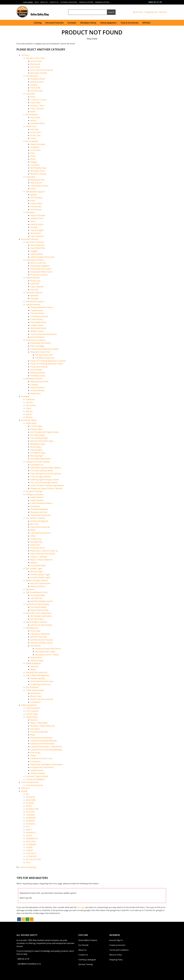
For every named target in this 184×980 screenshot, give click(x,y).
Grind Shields (36, 370)
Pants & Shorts (37, 224)
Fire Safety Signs (38, 435)
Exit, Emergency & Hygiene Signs (45, 432)
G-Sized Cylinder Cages (40, 577)
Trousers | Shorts (38, 100)
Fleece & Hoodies (38, 144)
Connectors (35, 761)
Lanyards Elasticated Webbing (44, 741)
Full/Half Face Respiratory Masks (45, 349)
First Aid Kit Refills (38, 566)
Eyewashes (35, 506)
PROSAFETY (31, 833)
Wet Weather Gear (39, 168)
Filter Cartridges (37, 346)
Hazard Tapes (32, 714)
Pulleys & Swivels (38, 773)
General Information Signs (42, 441)
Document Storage (34, 491)
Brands (24, 791)
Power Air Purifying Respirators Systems (48, 361)
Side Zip (29, 411)
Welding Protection (34, 379)
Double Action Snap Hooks (42, 767)
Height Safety (32, 717)
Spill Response (32, 628)
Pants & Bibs (36, 207)
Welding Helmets (38, 373)
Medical (34, 563)
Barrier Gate (36, 696)
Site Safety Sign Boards (41, 459)
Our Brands (83, 945)
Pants (33, 156)
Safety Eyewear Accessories (42, 257)
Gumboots (30, 399)
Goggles (34, 251)
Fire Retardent (32, 76)
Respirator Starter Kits (40, 352)
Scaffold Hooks (37, 770)
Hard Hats (35, 284)
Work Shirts (36, 233)
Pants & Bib (35, 88)
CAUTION (30, 812)
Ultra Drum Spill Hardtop (41, 625)
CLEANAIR (30, 815)
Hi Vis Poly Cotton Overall (42, 70)
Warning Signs (37, 456)
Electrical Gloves (37, 337)
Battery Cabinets (38, 586)
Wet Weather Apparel (35, 192)
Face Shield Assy (37, 245)
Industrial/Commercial (40, 527)
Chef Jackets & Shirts (39, 186)
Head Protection (33, 278)
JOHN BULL (31, 824)
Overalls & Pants (38, 123)
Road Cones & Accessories (42, 699)
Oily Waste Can (37, 465)
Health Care (31, 126)
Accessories (35, 693)
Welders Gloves (37, 331)
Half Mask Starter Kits (45, 358)
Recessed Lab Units (39, 512)
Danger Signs (36, 429)
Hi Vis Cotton (36, 61)
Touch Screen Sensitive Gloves (44, 334)
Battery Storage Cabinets (37, 580)
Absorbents (36, 646)
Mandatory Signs (38, 444)
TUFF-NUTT (31, 853)
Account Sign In (116, 940)
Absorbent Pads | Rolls (45, 652)
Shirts (33, 112)
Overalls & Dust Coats (35, 58)
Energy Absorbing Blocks (41, 738)
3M (27, 794)
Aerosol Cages (37, 572)
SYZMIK (29, 847)
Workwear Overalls (39, 73)
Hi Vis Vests (35, 150)
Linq (28, 862)
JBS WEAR (30, 821)
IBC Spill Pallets (37, 619)
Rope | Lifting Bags (39, 723)
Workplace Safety (88, 23)
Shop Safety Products (88, 940)
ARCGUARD (31, 800)
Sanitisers (35, 666)
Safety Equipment (108, 23)
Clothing (38, 23)
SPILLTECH (31, 842)
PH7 (28, 827)
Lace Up (29, 402)
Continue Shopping (28, 867)
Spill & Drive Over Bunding (37, 604)
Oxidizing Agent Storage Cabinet (45, 480)
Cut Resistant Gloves (39, 316)
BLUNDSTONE (32, 809)
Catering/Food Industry (41, 533)
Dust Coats (35, 67)
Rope (33, 735)
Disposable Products (35, 260)
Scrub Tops (35, 135)
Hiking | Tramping (39, 557)
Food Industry (32, 115)
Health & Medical (33, 663)
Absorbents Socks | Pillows (47, 655)
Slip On (29, 414)
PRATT (29, 830)
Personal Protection (55, 23)
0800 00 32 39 (23, 959)
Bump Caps (35, 281)
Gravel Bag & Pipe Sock (40, 684)
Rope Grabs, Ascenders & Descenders (47, 764)
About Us (44, 2)
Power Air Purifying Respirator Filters (47, 364)
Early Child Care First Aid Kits (43, 554)
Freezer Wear (36, 203)
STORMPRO (31, 845)
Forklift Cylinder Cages (40, 575)
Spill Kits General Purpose (42, 640)
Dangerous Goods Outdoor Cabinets (46, 488)
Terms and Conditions (119, 950)
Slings (33, 756)
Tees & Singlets (37, 230)
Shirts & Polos (37, 91)
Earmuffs (34, 296)
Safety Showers (37, 500)
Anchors (34, 720)
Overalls (34, 85)
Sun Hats (34, 290)
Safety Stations (37, 497)
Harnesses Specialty (39, 732)
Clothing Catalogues (69, 2)
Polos (33, 97)
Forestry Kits (36, 539)
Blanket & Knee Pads (39, 382)
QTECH (29, 836)
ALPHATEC (30, 797)
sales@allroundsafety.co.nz (29, 964)
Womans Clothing (38, 174)
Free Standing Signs (39, 438)
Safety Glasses (37, 254)
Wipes (33, 669)
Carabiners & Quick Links (41, 758)
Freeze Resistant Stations (41, 503)
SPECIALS (146, 23)
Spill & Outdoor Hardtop (36, 622)
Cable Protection (33, 708)
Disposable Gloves (38, 322)
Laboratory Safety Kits (40, 634)
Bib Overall (35, 64)
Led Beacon (35, 702)
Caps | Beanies (37, 236)
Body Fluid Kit (36, 658)
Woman (29, 417)
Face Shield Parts (38, 248)
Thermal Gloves (37, 313)
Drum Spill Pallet (38, 595)
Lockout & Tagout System (37, 776)
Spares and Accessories (41, 515)
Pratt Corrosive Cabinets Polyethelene (47, 485)
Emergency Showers (35, 494)
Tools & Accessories (129, 23)
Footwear (72, 23)
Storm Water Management (37, 675)
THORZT (30, 850)
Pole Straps (35, 753)
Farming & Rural (37, 548)
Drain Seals (35, 631)
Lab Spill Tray (36, 598)
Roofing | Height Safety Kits (43, 726)
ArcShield (30, 803)
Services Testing (86, 964)
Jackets (34, 195)
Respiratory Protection (36, 340)
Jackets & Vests (37, 82)
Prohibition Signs (38, 453)
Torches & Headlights (35, 779)
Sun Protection (32, 687)
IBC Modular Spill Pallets (41, 616)
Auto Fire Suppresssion (41, 583)
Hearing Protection (34, 293)
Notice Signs (36, 447)
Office (33, 536)
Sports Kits (35, 545)
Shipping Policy (116, 960)
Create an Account (117, 945)
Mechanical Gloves (38, 328)
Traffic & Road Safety (35, 690)
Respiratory (36, 393)
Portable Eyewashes (39, 509)
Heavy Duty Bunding (39, 610)
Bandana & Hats (37, 180)
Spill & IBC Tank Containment (39, 613)
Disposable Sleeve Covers (42, 272)
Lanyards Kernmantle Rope (42, 744)
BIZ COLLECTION (33, 859)
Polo (32, 153)
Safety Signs (31, 423)
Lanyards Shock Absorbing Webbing (46, 750)
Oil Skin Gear (36, 210)
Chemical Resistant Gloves (42, 307)
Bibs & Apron (36, 183)
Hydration (30, 589)
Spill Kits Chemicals (39, 637)
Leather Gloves (37, 325)
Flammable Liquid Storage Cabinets (46, 468)
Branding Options (102, 2)
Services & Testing (86, 2)
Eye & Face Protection (35, 242)
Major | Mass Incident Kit (41, 560)
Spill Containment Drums (37, 592)
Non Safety (31, 405)
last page (81, 907)
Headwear (35, 147)
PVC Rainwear (36, 198)
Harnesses (35, 729)
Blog (37, 2)
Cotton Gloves (37, 319)
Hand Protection (33, 304)
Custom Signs (36, 426)
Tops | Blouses (37, 109)
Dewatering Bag (38, 678)
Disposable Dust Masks (41, 343)
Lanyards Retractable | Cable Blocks (46, 747)
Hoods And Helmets (39, 367)
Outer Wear (36, 103)
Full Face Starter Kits (44, 355)
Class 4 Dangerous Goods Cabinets (46, 474)
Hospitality (30, 177)
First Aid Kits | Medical (35, 518)
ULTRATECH (31, 856)
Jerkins (33, 120)
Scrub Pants (36, 132)
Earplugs (34, 298)
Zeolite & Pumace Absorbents (48, 649)
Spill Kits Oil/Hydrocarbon (42, 643)
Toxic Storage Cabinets (41, 477)
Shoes (28, 408)
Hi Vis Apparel (32, 141)
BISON (29, 806)
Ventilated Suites (38, 376)
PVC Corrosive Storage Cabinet (44, 482)
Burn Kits (34, 524)
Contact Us (54, 2)
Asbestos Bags (37, 661)
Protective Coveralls (39, 275)
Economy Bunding (38, 607)
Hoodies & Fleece (38, 79)
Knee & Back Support (35, 301)
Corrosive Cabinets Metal (41, 471)
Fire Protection (32, 711)
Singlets (34, 162)
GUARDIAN (31, 818)
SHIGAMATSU (32, 839)
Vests (33, 201)
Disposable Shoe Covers (41, 269)
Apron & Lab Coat (38, 263)
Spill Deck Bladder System (42, 601)
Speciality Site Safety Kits (37, 672)
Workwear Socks (38, 171)
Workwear (30, 212)
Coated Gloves (37, 310)
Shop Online (28, 2)
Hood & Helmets (38, 391)
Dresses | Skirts (37, 106)
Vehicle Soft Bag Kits (39, 521)
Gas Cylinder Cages (34, 568)
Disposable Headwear (40, 266)
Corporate (30, 94)
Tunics (33, 138)
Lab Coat (34, 129)
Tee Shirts (35, 165)
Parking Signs (36, 450)
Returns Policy (116, 955)
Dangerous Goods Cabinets (38, 462)
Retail (33, 530)
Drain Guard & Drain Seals (42, 681)
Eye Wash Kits (36, 542)
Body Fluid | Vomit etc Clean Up (44, 551)
